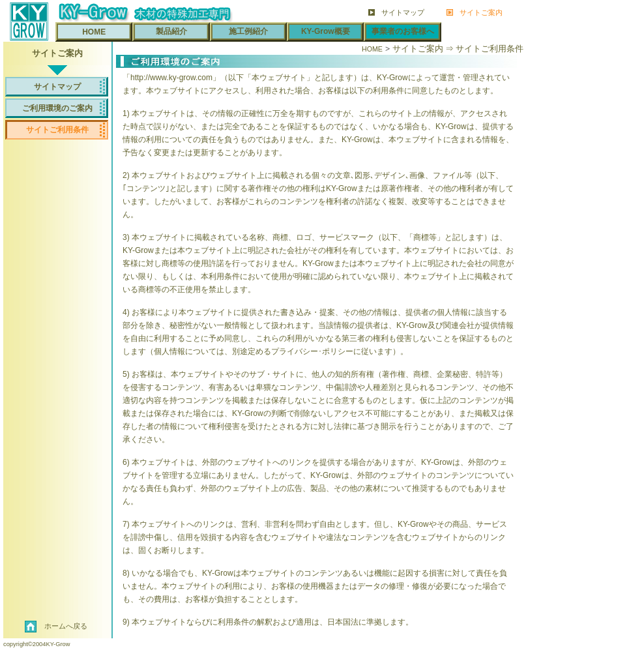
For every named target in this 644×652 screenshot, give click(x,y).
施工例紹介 (248, 31)
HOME (94, 32)
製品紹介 (171, 31)
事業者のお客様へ (403, 31)
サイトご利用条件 (57, 130)
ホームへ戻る (66, 626)
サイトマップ (403, 12)
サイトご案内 (481, 12)
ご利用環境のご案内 (57, 108)
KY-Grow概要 (326, 31)
